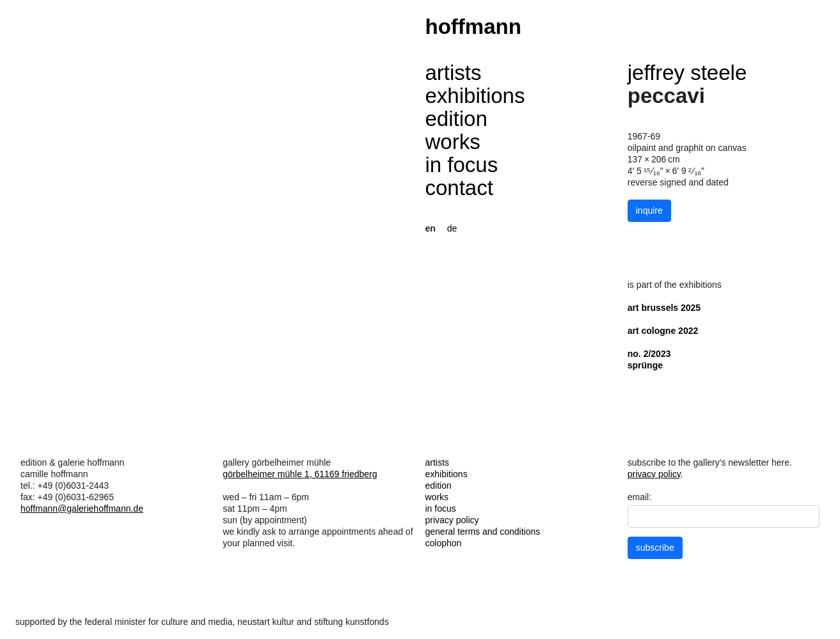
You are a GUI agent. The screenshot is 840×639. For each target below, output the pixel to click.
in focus (462, 165)
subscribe (655, 548)
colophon (444, 543)
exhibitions (475, 96)
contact (459, 188)
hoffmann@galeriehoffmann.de (82, 509)
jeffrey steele (687, 73)
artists (454, 73)
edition (456, 119)
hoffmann (473, 27)
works (453, 142)
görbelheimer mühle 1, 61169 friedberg (300, 474)
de (452, 228)
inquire (649, 210)
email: (639, 497)
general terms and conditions (483, 532)
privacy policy (452, 520)
